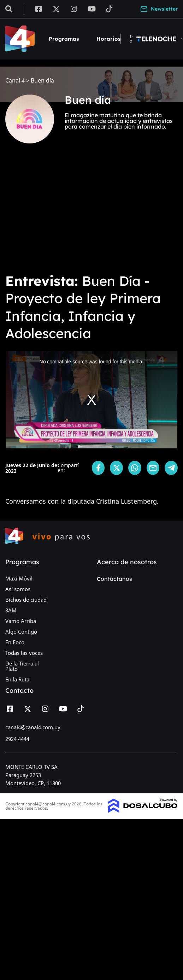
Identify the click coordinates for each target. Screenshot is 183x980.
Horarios (108, 39)
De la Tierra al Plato (22, 666)
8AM (11, 610)
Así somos (18, 589)
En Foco (15, 642)
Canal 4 (15, 81)
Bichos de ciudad (26, 600)
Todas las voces (24, 653)
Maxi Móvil (19, 578)
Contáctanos (114, 579)
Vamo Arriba (21, 621)
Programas (64, 39)
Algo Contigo (21, 631)
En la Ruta (17, 679)
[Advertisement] (76, 213)
